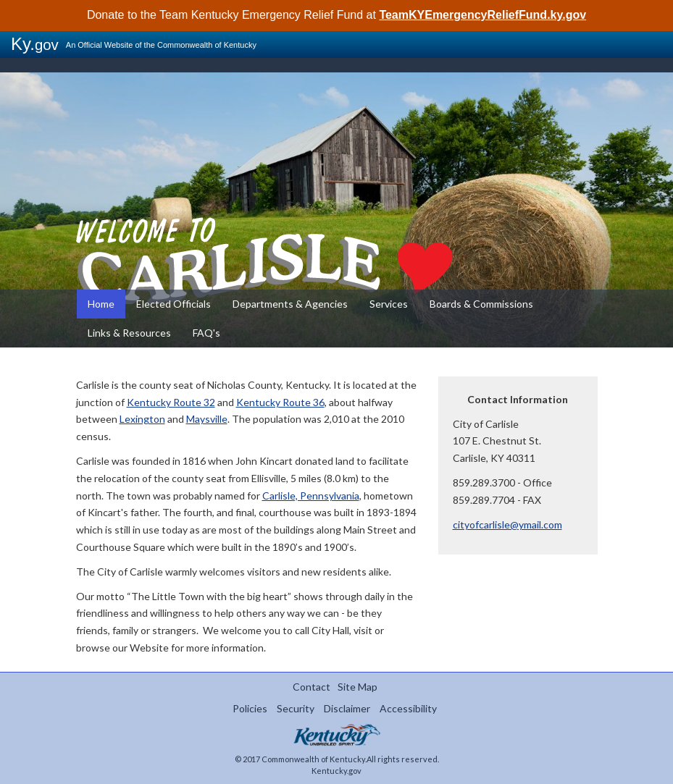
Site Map (358, 687)
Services (389, 304)
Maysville (207, 419)
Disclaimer (347, 708)
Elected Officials (174, 304)
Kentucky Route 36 (280, 402)
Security (296, 708)
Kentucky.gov (336, 771)
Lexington (142, 419)
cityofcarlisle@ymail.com (507, 524)
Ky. (35, 44)
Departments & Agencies (290, 304)
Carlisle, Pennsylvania (311, 496)
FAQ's (206, 333)
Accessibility (408, 708)
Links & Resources (129, 333)
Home (101, 304)
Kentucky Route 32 (171, 402)
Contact (312, 687)
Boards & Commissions (481, 304)
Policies (250, 708)
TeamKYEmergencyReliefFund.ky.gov (482, 15)
